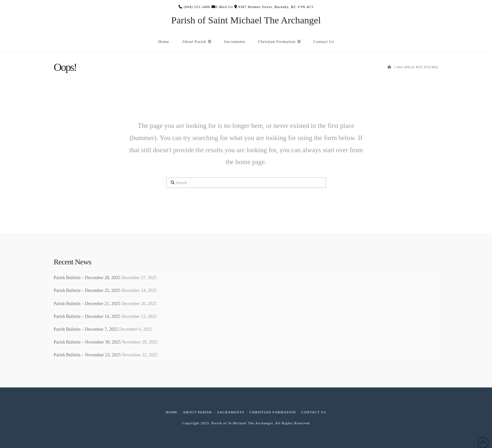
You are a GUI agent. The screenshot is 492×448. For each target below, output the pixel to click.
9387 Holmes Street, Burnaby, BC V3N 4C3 (274, 7)
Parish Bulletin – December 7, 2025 (86, 329)
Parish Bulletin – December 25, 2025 (87, 290)
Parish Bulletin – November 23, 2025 (87, 355)
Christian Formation (273, 412)
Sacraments (231, 412)
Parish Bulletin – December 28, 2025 (87, 278)
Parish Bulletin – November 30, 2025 (87, 342)
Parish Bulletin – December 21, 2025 (87, 304)
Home (171, 412)
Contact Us (314, 412)
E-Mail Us (222, 7)
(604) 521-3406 (194, 7)
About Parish (197, 412)
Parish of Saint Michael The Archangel (246, 20)
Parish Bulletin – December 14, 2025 (87, 316)
